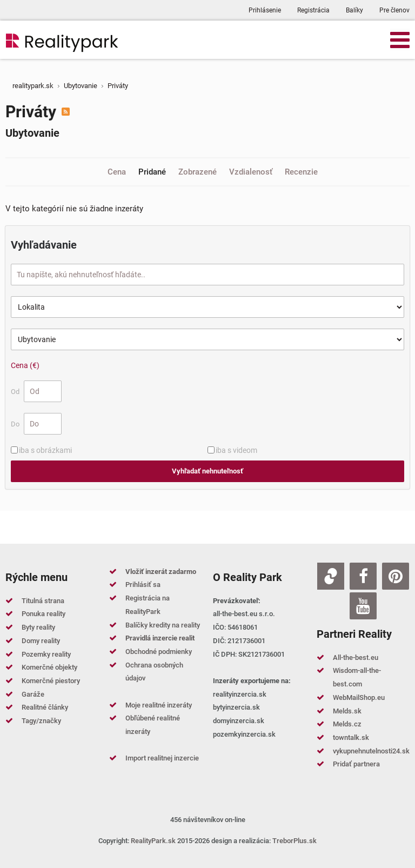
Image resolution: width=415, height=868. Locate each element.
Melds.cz (347, 724)
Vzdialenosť (252, 172)
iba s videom (236, 450)
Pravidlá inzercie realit (160, 638)
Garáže (33, 694)
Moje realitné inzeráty (159, 705)
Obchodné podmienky (159, 652)
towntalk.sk (351, 737)
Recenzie (301, 172)
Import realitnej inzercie (162, 758)
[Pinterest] (396, 576)
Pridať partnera (356, 764)
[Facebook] (363, 576)
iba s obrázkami (45, 450)
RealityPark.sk (153, 841)
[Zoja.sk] (331, 576)
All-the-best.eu (356, 657)
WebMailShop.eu (359, 697)
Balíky (354, 10)
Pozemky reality (46, 654)
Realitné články (45, 707)
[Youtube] (363, 606)
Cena (118, 172)
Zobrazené (199, 172)
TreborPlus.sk (294, 841)
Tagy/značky (41, 721)
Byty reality (38, 627)
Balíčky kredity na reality (163, 625)
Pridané (153, 172)
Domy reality (41, 641)
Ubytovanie (32, 133)
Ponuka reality (43, 614)
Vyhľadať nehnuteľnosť (207, 471)
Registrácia (313, 10)
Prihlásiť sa (143, 585)
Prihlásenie (265, 10)
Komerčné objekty (49, 667)
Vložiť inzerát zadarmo (161, 572)
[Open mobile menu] (400, 39)
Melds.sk (347, 711)
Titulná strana (43, 601)
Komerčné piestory (51, 681)
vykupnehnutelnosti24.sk (371, 751)
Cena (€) (25, 365)
